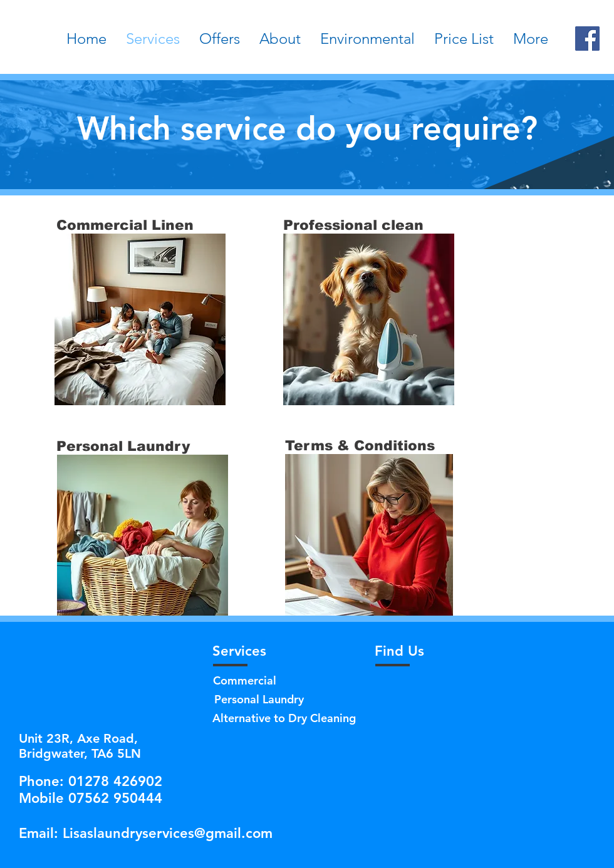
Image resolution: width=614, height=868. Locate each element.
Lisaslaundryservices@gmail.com (168, 833)
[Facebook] (587, 39)
